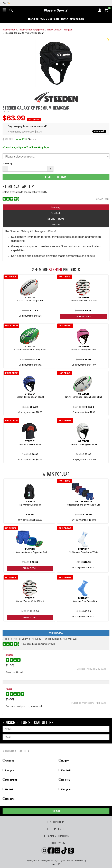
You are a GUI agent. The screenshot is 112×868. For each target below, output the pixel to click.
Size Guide (56, 213)
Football (66, 770)
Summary (56, 207)
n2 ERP (56, 864)
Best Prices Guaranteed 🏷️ (28, 3)
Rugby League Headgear (60, 30)
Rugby (65, 761)
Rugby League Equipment (32, 30)
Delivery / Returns (56, 219)
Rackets (10, 799)
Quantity (7, 163)
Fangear (66, 789)
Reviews (56, 225)
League (10, 770)
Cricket (10, 761)
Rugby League (10, 30)
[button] (4, 10)
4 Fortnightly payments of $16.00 (57, 131)
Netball (9, 789)
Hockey (66, 780)
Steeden (55, 269)
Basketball (11, 780)
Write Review (56, 633)
